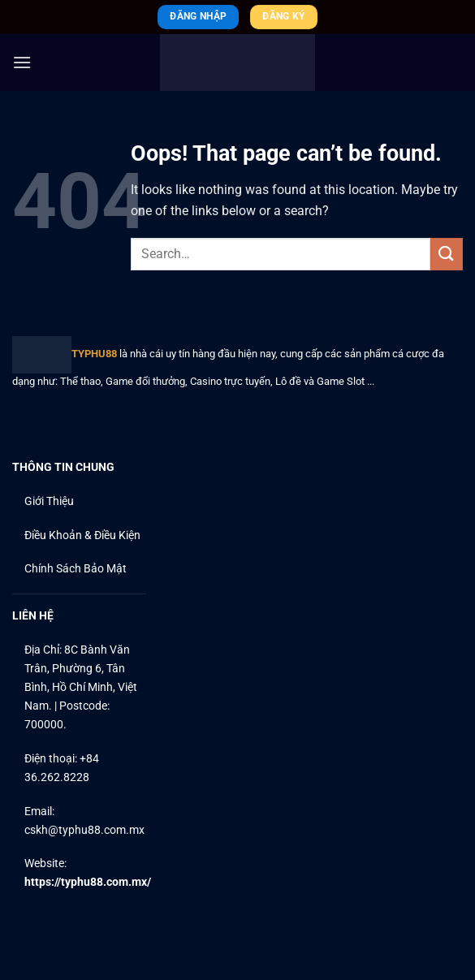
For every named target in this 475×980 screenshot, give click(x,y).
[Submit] (447, 254)
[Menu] (22, 62)
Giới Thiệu (49, 501)
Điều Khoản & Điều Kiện (82, 535)
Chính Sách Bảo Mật (76, 569)
